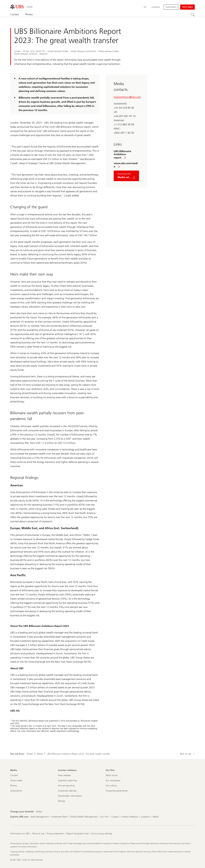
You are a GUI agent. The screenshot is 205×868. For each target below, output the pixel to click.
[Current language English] (145, 7)
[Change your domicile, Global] (39, 812)
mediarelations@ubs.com (127, 97)
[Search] (193, 15)
